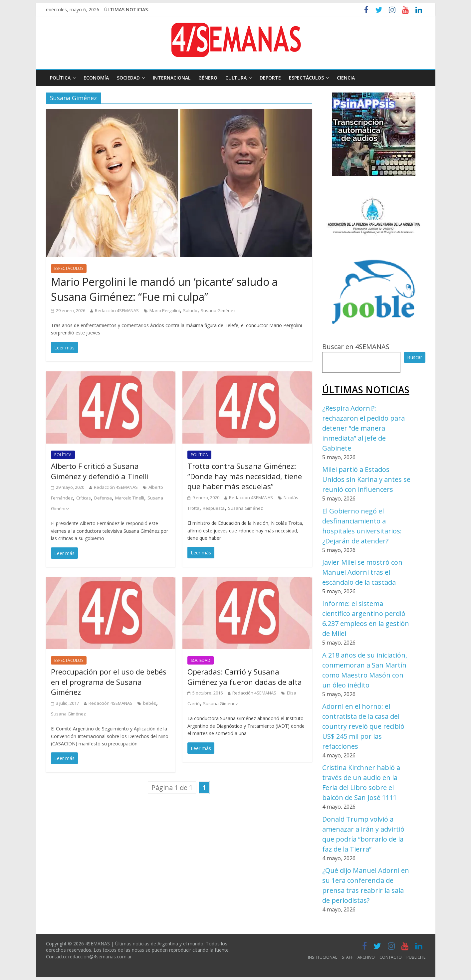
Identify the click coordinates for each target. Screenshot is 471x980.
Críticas (84, 498)
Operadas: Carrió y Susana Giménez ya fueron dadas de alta (245, 677)
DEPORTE (270, 78)
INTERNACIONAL (172, 78)
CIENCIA (346, 78)
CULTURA (236, 78)
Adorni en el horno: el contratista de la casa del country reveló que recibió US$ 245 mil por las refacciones (363, 726)
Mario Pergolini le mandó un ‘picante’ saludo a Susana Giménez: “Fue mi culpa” (164, 289)
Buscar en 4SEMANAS (356, 347)
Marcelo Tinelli (130, 498)
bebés (150, 703)
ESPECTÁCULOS (306, 78)
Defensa (103, 498)
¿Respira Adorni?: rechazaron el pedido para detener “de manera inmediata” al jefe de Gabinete (363, 428)
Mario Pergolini (165, 310)
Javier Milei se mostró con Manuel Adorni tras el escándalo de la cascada (362, 572)
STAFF (347, 957)
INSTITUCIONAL (323, 957)
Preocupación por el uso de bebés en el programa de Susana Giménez (109, 682)
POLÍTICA (60, 78)
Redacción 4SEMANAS (117, 310)
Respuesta (214, 508)
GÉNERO (208, 78)
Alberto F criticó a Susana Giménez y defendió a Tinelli (100, 471)
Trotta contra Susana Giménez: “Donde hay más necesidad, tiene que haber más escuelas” (245, 476)
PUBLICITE (416, 957)
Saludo (190, 310)
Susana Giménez (218, 310)
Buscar (415, 357)
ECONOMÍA (96, 78)
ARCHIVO (366, 957)
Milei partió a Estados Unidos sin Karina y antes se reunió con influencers (366, 479)
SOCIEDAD (128, 78)
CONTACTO (391, 957)
